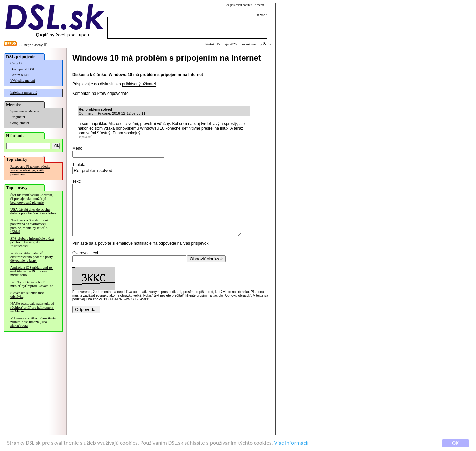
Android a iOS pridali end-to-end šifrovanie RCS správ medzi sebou (32, 271)
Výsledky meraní (23, 81)
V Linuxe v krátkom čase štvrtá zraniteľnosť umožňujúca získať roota (33, 322)
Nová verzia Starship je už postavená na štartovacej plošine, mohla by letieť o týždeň (29, 226)
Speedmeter (19, 111)
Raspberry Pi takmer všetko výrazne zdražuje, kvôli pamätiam (30, 170)
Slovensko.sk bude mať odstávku (27, 295)
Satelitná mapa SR (24, 92)
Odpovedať (85, 137)
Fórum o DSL (20, 75)
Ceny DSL (18, 63)
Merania (34, 111)
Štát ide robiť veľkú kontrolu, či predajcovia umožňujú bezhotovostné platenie (32, 199)
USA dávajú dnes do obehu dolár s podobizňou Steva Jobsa (33, 211)
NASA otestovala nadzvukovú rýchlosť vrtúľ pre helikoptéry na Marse (32, 307)
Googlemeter (20, 123)
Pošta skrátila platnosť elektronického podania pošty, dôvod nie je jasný (32, 257)
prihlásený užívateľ (139, 84)
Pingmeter (18, 117)
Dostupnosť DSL (23, 69)
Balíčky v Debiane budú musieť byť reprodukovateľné (32, 284)
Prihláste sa (83, 254)
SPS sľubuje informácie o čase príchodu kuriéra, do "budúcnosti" (32, 242)
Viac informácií (291, 443)
